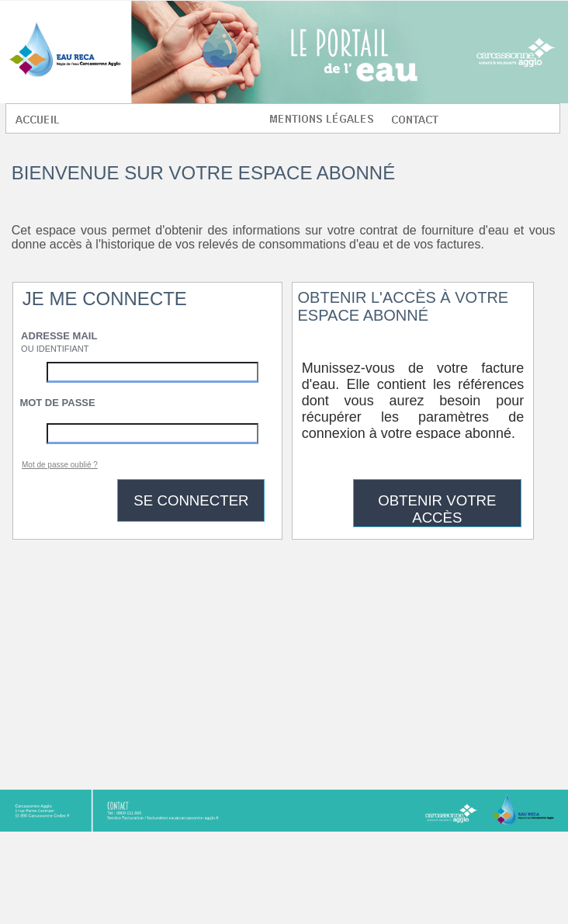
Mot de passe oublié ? (60, 465)
